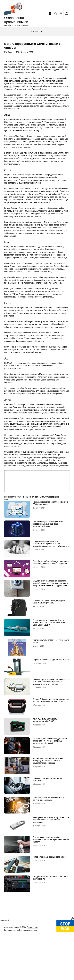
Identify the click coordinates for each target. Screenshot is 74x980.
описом (35, 534)
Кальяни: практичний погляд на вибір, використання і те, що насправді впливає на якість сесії (50, 778)
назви (28, 534)
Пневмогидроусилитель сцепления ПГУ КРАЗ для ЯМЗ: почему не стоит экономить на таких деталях (51, 719)
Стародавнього (52, 534)
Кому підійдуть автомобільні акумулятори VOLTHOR (46, 757)
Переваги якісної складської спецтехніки (51, 697)
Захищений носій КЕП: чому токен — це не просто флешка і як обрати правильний (51, 857)
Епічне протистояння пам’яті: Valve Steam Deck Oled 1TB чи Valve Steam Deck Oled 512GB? (50, 660)
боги (22, 534)
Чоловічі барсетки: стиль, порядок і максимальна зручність (49, 639)
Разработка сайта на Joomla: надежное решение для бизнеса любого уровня (51, 599)
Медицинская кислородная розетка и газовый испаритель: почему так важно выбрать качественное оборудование (50, 620)
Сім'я (10, 89)
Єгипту (16, 534)
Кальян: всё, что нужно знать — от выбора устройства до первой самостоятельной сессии (48, 798)
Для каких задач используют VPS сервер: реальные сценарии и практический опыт (48, 561)
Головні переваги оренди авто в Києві (50, 894)
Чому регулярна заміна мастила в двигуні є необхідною (48, 836)
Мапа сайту (5, 957)
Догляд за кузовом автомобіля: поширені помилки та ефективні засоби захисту (51, 876)
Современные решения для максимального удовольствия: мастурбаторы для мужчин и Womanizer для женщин (51, 582)
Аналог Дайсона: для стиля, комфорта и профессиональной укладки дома (51, 737)
